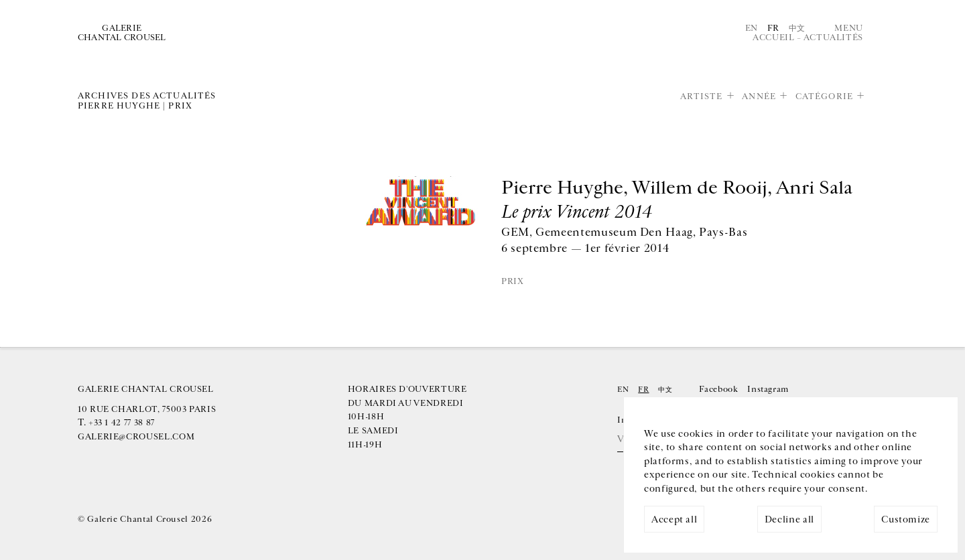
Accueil (773, 38)
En (752, 28)
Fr (773, 28)
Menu (849, 28)
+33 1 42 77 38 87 (122, 423)
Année (759, 96)
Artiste (702, 96)
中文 (797, 28)
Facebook (718, 389)
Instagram (768, 389)
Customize (906, 519)
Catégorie (824, 96)
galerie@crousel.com (136, 437)
